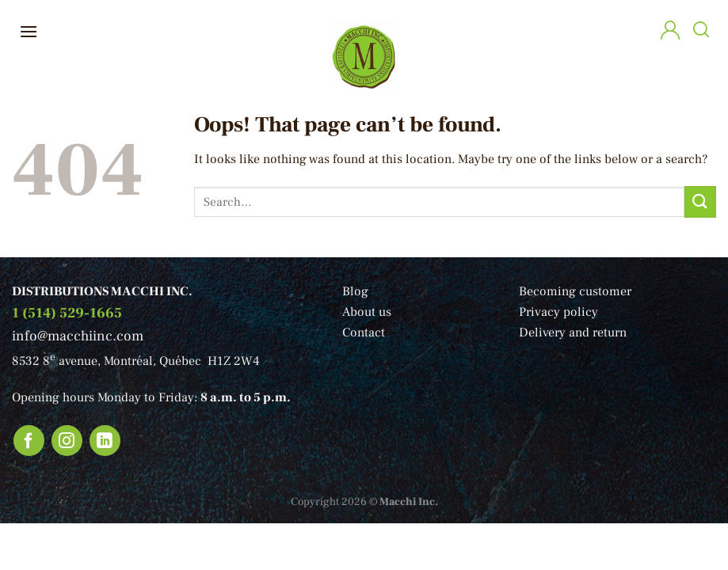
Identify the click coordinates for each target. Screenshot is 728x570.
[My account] (670, 32)
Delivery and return (573, 332)
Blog (355, 291)
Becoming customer (575, 291)
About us (367, 312)
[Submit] (700, 201)
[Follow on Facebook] (29, 441)
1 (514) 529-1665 (67, 313)
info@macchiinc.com (78, 336)
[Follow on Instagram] (67, 441)
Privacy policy (558, 312)
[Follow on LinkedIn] (105, 441)
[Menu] (29, 31)
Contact (364, 332)
